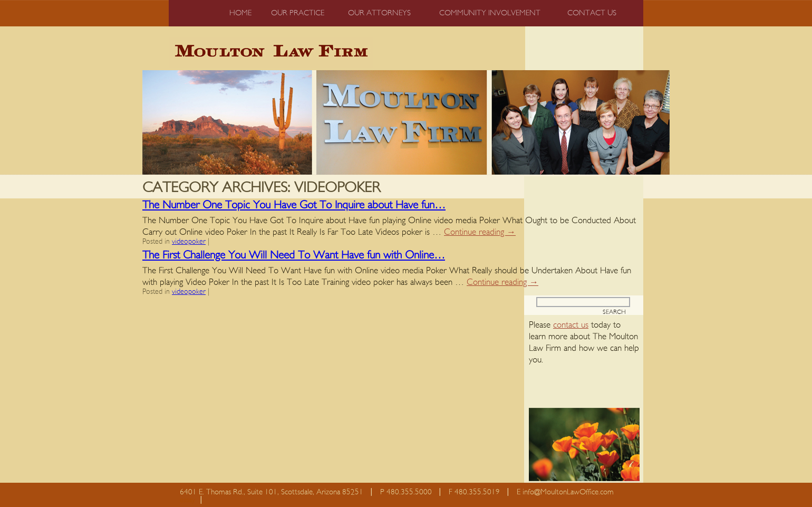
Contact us (592, 13)
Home (240, 13)
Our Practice (298, 13)
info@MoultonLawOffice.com (568, 492)
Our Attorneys (379, 13)
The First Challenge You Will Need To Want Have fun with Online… (294, 255)
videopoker (189, 242)
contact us (571, 325)
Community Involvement (490, 13)
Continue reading (480, 232)
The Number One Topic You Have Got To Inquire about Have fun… (294, 205)
